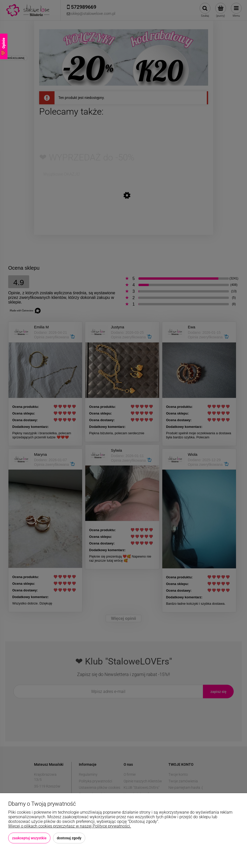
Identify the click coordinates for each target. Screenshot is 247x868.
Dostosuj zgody (69, 838)
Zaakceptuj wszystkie (29, 838)
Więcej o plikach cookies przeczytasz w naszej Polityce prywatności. (70, 826)
